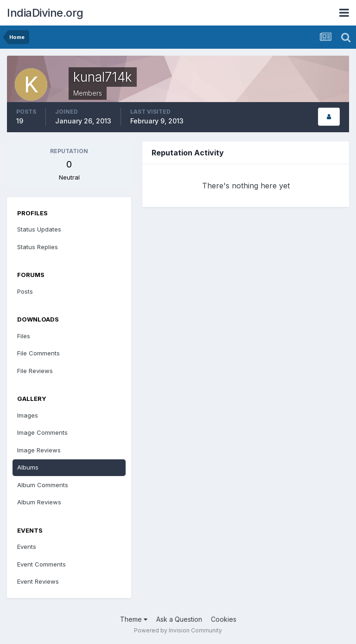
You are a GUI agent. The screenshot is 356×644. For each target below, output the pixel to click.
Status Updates (39, 229)
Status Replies (38, 247)
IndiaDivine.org (45, 13)
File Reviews (35, 371)
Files (24, 336)
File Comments (38, 353)
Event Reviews (38, 581)
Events (27, 547)
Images (28, 415)
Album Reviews (39, 502)
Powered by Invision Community (178, 630)
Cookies (224, 619)
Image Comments (42, 432)
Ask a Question (179, 619)
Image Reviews (39, 450)
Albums (28, 467)
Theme (134, 619)
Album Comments (43, 485)
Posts (25, 291)
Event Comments (41, 564)
